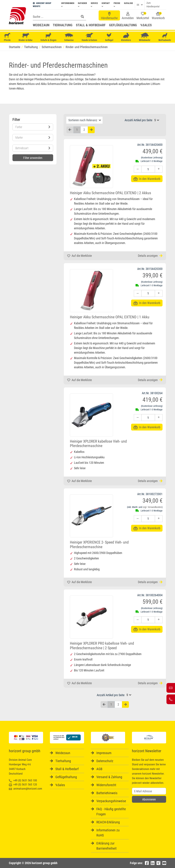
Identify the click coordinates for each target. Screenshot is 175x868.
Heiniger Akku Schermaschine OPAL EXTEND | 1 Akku (110, 317)
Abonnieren (149, 799)
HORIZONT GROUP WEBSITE (42, 5)
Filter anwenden (33, 158)
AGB (99, 769)
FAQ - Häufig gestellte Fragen (111, 812)
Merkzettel (143, 16)
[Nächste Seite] (91, 130)
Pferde (7, 37)
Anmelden (128, 16)
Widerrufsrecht (106, 785)
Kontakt (106, 5)
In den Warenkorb (147, 179)
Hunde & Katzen (89, 37)
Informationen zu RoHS (108, 833)
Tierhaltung (63, 25)
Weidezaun (41, 25)
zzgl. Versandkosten (152, 507)
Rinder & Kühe (26, 37)
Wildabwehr (145, 37)
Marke (33, 138)
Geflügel (109, 37)
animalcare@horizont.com (25, 789)
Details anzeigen (150, 256)
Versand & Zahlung (109, 777)
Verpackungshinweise (111, 801)
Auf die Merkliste (79, 256)
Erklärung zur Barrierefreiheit (106, 846)
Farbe (33, 127)
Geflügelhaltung (123, 25)
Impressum (104, 753)
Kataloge (129, 3)
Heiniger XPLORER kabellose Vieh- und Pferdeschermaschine (98, 444)
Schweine (69, 37)
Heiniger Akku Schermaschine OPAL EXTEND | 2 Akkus (110, 193)
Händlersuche (109, 16)
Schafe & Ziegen (48, 37)
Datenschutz (105, 761)
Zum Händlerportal (153, 5)
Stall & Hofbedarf (91, 25)
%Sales (146, 25)
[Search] (55, 17)
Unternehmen (68, 5)
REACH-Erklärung (108, 822)
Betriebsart (33, 148)
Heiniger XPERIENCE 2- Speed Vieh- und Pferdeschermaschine (99, 544)
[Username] (149, 791)
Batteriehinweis (107, 793)
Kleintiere (126, 37)
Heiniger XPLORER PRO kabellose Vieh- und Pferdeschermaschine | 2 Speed (102, 646)
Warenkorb (158, 16)
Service (94, 5)
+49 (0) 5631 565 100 (23, 780)
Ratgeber (82, 5)
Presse (117, 5)
